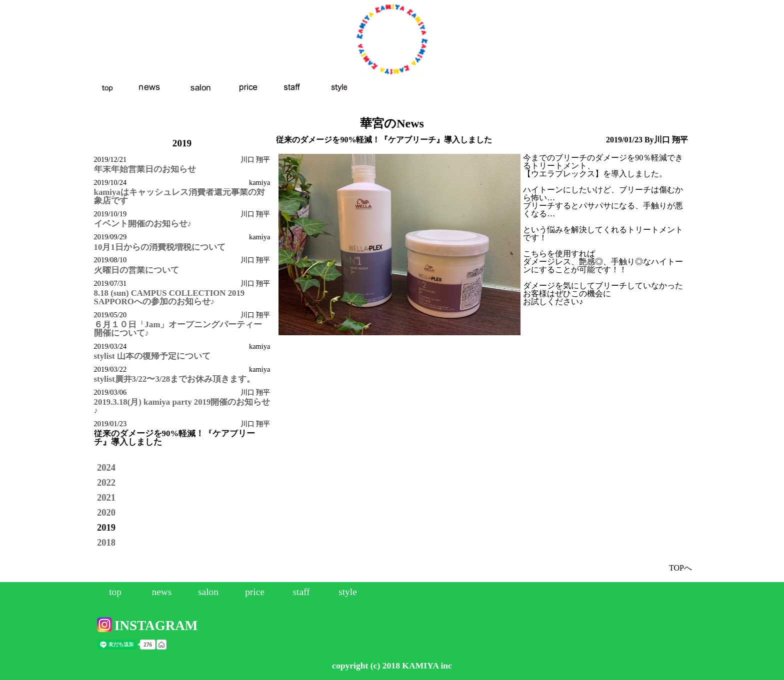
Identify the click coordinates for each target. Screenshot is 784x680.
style (348, 592)
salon (208, 592)
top (115, 592)
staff (301, 592)
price (255, 592)
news (162, 592)
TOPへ (680, 568)
